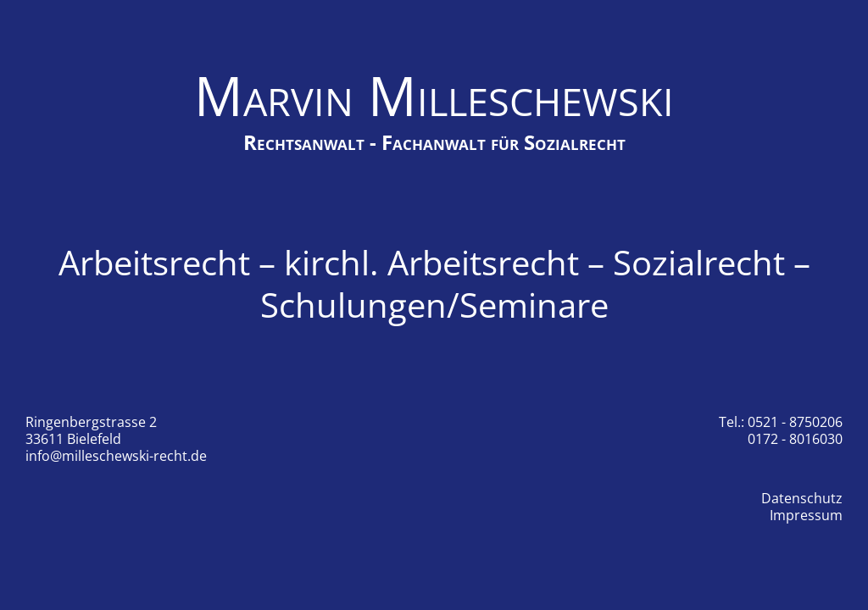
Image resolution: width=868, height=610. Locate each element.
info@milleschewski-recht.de (116, 456)
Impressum (806, 515)
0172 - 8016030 (795, 439)
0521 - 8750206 (795, 422)
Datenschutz (802, 498)
